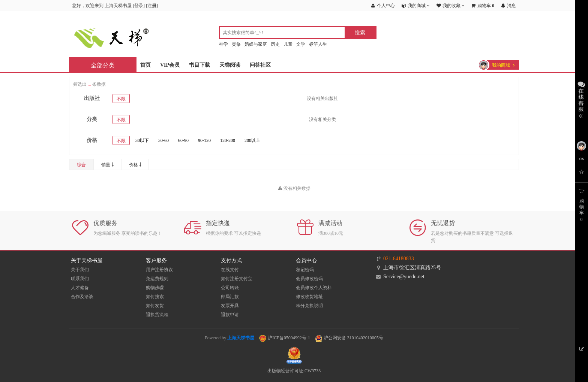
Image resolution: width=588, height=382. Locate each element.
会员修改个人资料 (314, 288)
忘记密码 (305, 270)
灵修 (236, 44)
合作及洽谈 (82, 297)
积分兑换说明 (309, 306)
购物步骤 (155, 288)
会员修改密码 (309, 279)
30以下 (142, 140)
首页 (145, 65)
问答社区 (260, 65)
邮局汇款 (230, 297)
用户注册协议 (159, 270)
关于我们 (80, 270)
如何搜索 (155, 297)
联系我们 (80, 279)
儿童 (288, 44)
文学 (301, 44)
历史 (275, 44)
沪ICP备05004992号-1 (285, 338)
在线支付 (230, 270)
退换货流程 (157, 315)
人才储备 (80, 288)
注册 (152, 6)
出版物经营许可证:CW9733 (294, 371)
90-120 (204, 140)
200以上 (252, 140)
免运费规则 (157, 279)
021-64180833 (399, 259)
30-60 (163, 140)
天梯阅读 (230, 65)
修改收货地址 (309, 297)
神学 (223, 44)
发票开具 (230, 306)
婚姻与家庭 (256, 44)
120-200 (228, 140)
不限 (121, 99)
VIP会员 (170, 65)
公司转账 (230, 288)
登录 (139, 6)
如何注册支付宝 (237, 279)
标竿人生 (318, 44)
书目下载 (199, 65)
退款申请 (230, 315)
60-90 (183, 140)
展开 (581, 99)
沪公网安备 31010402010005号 (349, 338)
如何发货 (155, 306)
